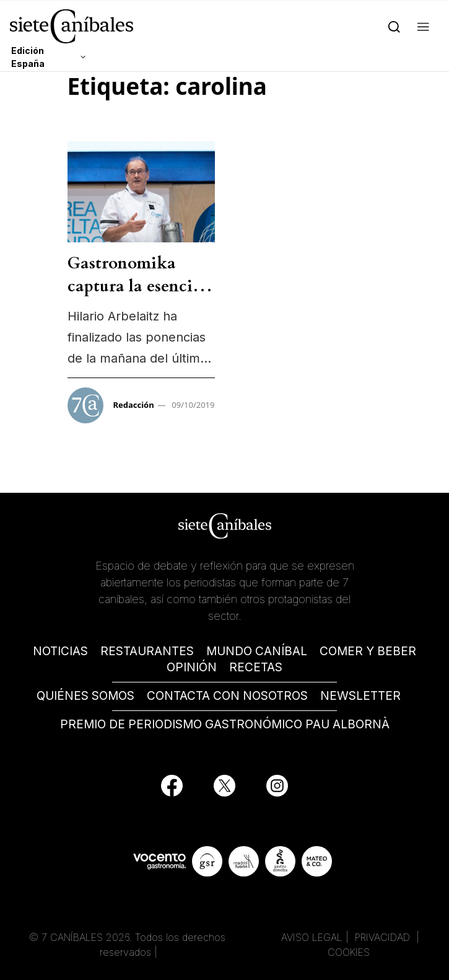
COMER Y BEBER (368, 651)
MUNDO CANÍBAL (257, 651)
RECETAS (256, 667)
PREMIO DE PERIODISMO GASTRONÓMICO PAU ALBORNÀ (225, 724)
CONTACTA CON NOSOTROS (227, 696)
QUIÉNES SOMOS (85, 696)
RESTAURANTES (147, 651)
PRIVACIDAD (384, 937)
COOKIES (349, 952)
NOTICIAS (60, 651)
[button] (423, 26)
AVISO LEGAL (312, 937)
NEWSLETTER (360, 696)
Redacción (134, 405)
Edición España (28, 57)
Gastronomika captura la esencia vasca (134, 286)
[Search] (394, 26)
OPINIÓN (192, 667)
